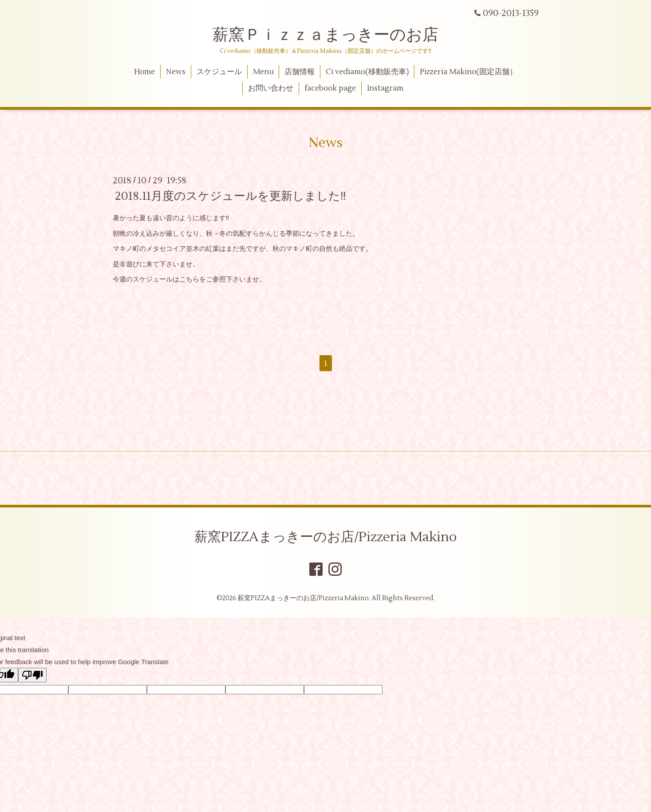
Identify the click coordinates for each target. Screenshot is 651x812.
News (176, 72)
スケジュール (219, 72)
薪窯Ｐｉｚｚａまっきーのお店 (333, 35)
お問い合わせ (271, 88)
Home (144, 72)
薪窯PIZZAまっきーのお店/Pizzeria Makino (326, 537)
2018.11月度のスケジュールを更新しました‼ (231, 196)
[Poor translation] (32, 675)
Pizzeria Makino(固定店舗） (468, 72)
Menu (263, 72)
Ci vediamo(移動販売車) (367, 72)
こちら (189, 279)
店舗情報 (300, 72)
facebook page (330, 88)
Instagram (385, 88)
